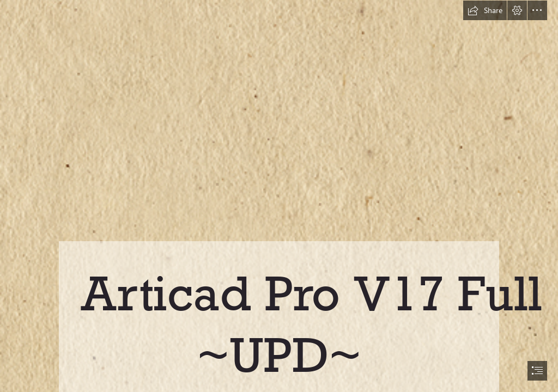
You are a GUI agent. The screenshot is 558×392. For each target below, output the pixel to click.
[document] (279, 196)
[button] (485, 10)
